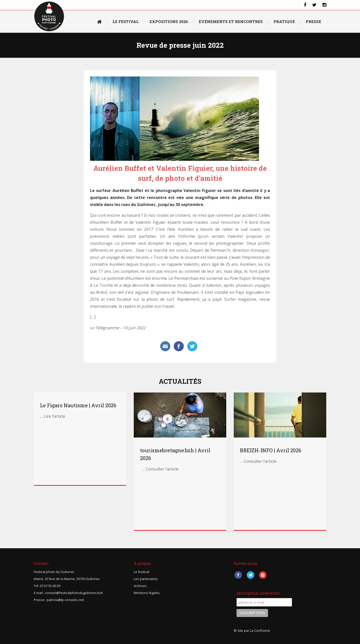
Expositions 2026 (169, 21)
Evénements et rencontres (231, 21)
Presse (313, 21)
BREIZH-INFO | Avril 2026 (271, 450)
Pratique (284, 21)
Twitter (250, 575)
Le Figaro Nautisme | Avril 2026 (78, 405)
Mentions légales (147, 593)
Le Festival (126, 21)
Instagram (263, 575)
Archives (140, 586)
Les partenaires (146, 579)
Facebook (238, 575)
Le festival (141, 572)
